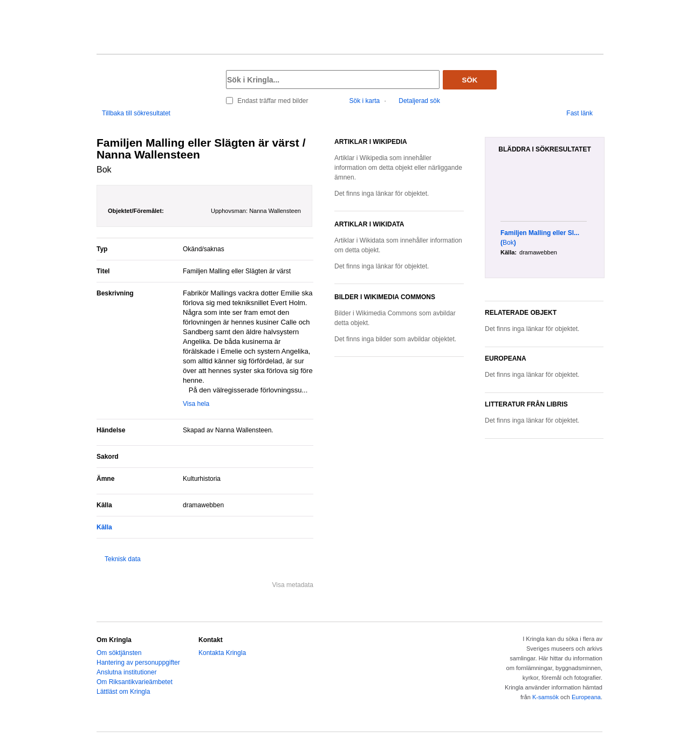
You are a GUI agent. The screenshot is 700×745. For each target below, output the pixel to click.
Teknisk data (123, 559)
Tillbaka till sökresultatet (136, 113)
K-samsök (545, 697)
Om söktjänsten (119, 653)
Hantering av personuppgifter (138, 663)
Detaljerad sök (419, 101)
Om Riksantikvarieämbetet (135, 682)
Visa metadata (293, 585)
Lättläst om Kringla (123, 692)
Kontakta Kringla (222, 653)
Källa (104, 527)
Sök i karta (365, 101)
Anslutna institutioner (126, 672)
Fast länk (579, 113)
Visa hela (196, 404)
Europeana (586, 697)
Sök (470, 80)
